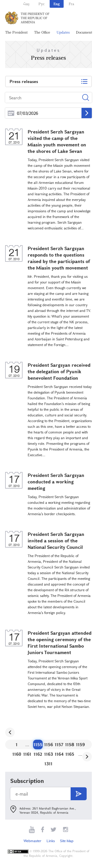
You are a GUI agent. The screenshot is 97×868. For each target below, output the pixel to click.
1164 (59, 754)
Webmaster (32, 841)
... (11, 113)
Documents (85, 32)
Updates (63, 32)
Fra (72, 4)
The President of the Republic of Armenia (35, 18)
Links (51, 841)
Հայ (26, 4)
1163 (49, 754)
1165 (70, 754)
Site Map (67, 841)
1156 (49, 744)
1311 (48, 764)
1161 (27, 754)
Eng (57, 4)
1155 (38, 744)
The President (16, 32)
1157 (59, 744)
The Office (42, 32)
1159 (80, 744)
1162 (38, 754)
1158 (70, 744)
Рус (42, 4)
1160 (17, 754)
